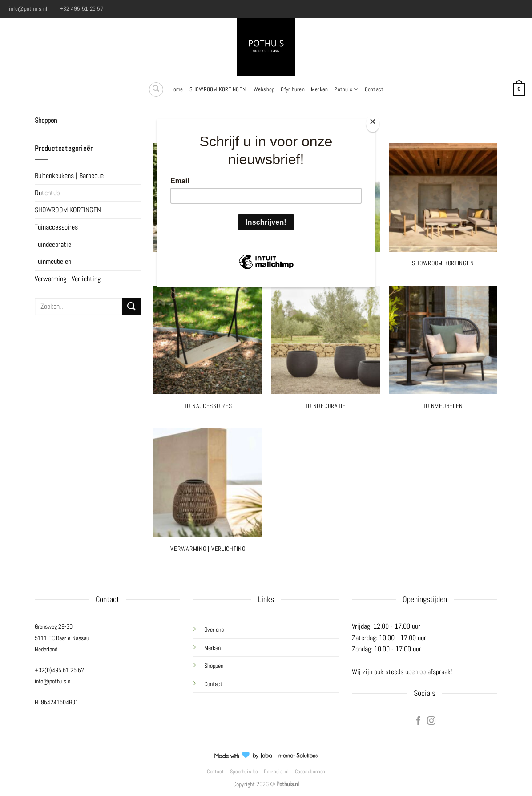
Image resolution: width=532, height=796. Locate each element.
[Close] (373, 123)
